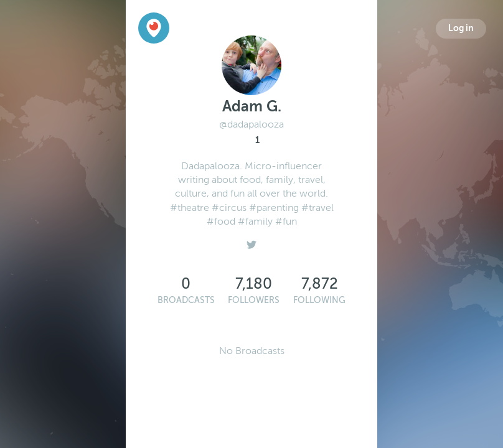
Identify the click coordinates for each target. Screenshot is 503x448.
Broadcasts (186, 300)
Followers (254, 300)
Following (319, 300)
